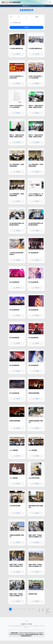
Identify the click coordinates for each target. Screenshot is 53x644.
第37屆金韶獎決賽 (33, 253)
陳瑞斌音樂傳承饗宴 (34, 393)
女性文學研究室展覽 (34, 478)
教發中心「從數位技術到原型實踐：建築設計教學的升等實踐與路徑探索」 (36, 107)
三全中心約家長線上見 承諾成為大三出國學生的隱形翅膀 (36, 196)
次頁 (39, 610)
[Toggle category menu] (26, 6)
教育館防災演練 (33, 594)
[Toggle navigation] (50, 2)
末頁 (43, 610)
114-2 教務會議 (14, 450)
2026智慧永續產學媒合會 (16, 49)
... (36, 609)
